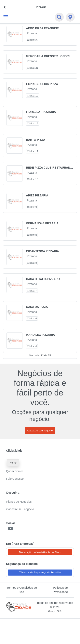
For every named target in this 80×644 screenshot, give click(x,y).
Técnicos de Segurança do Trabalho (40, 572)
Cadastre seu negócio (40, 431)
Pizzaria (32, 33)
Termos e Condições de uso (22, 590)
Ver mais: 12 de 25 (40, 355)
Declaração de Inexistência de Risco (40, 552)
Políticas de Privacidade (61, 590)
